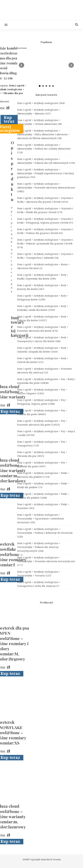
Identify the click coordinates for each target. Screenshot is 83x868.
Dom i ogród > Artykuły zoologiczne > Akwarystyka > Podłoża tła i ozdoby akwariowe (44, 149)
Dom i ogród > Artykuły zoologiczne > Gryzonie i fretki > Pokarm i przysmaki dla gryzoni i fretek (45, 244)
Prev (21, 65)
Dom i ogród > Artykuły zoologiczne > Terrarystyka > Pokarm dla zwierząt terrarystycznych (39, 547)
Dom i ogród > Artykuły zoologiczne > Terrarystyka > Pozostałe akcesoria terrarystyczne (46, 561)
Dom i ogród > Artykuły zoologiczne (41, 103)
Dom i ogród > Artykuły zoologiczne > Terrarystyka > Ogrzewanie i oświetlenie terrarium (41, 519)
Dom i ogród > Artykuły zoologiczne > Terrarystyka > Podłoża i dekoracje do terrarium (45, 533)
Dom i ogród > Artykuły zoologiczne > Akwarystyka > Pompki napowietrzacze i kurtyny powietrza (46, 173)
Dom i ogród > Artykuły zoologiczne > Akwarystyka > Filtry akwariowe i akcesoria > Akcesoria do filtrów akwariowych (43, 134)
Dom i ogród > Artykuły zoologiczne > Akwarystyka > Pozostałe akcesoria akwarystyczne (46, 188)
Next (71, 65)
